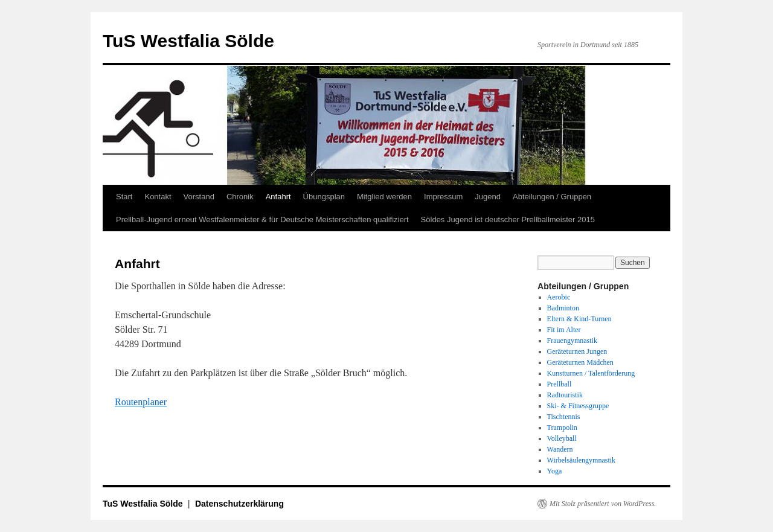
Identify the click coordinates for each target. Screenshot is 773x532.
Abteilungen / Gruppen (552, 197)
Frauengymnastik (572, 341)
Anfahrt (278, 197)
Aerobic (559, 297)
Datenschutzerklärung (239, 504)
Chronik (240, 197)
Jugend (488, 197)
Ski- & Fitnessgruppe (578, 406)
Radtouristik (565, 395)
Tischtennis (564, 417)
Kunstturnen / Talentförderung (591, 373)
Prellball (560, 384)
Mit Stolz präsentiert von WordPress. (603, 504)
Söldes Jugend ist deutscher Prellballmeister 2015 (508, 220)
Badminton (563, 308)
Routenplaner (141, 402)
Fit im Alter (564, 330)
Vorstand (199, 197)
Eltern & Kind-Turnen (579, 319)
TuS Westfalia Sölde (188, 41)
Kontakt (158, 197)
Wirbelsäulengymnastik (582, 460)
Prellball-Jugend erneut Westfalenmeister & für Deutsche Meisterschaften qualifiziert (262, 220)
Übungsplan (324, 197)
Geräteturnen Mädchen (580, 362)
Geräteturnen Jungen (577, 351)
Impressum (443, 197)
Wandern (560, 449)
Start (124, 197)
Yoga (555, 471)
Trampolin (562, 428)
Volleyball (562, 438)
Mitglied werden (384, 197)
